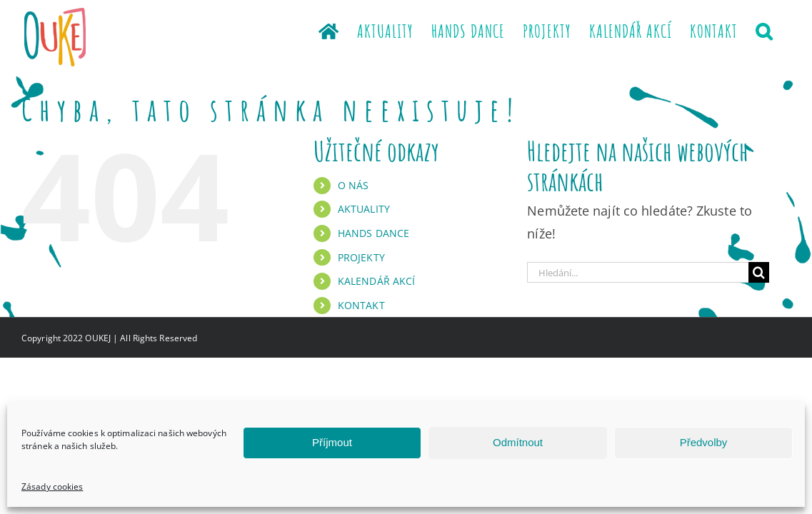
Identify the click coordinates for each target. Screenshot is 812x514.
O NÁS (354, 185)
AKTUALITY (364, 209)
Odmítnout (518, 442)
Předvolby (704, 442)
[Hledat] (759, 272)
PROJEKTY (361, 257)
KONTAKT (361, 305)
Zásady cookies (52, 487)
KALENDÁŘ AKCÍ (376, 281)
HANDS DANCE (374, 233)
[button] (782, 30)
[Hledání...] (638, 272)
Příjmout (332, 442)
